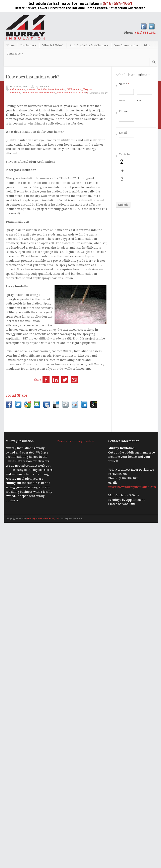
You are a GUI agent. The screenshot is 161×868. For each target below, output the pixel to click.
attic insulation (18, 89)
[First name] (126, 92)
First (122, 101)
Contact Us (15, 54)
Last (140, 101)
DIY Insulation (74, 89)
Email (123, 133)
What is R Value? (53, 45)
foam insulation (30, 93)
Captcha (125, 154)
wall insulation (80, 93)
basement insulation (37, 89)
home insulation (47, 93)
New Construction (126, 45)
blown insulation (57, 89)
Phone (123, 111)
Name (124, 84)
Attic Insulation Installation (89, 45)
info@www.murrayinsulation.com (132, 832)
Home (10, 45)
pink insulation (64, 93)
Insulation (28, 45)
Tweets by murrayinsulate (75, 787)
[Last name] (145, 92)
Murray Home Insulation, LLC (43, 864)
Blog (147, 45)
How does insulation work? (32, 77)
